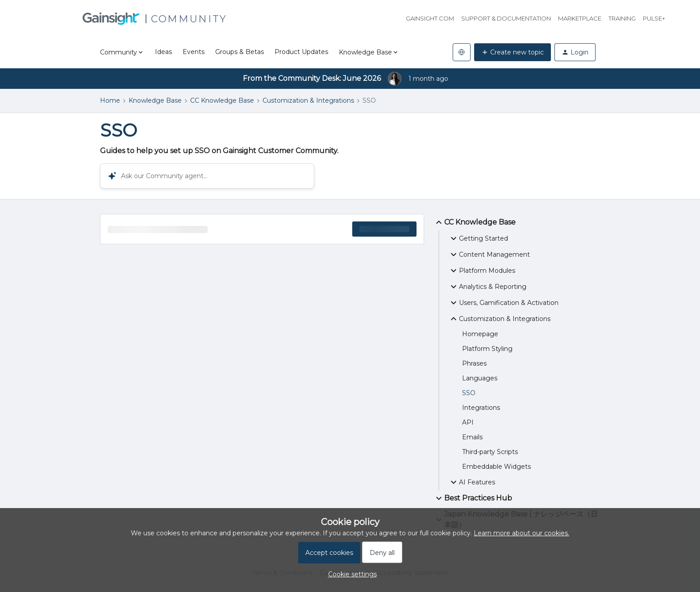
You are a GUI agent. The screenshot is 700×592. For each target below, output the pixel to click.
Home (110, 100)
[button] (350, 574)
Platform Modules (482, 271)
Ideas (163, 52)
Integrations (481, 408)
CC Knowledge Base (222, 100)
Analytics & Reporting (487, 287)
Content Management (489, 254)
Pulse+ (654, 18)
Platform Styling (487, 349)
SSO (469, 393)
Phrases (474, 363)
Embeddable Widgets (496, 467)
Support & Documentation (506, 18)
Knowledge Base (155, 100)
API (468, 422)
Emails (472, 437)
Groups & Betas (240, 52)
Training (622, 18)
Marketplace (580, 18)
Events (194, 52)
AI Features (472, 482)
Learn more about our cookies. (521, 533)
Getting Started (478, 238)
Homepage (480, 334)
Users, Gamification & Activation (503, 303)
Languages (480, 378)
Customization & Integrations (308, 100)
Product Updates (301, 52)
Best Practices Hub (473, 498)
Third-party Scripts (490, 452)
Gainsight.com (430, 18)
